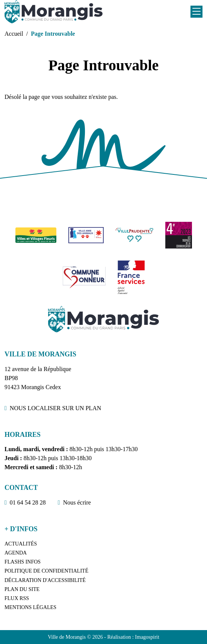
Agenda (16, 553)
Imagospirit (147, 637)
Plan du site (22, 589)
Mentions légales (30, 607)
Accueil (14, 34)
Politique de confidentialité (46, 571)
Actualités (21, 544)
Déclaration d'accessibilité (45, 580)
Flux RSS (17, 598)
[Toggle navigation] (196, 12)
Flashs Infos (23, 562)
